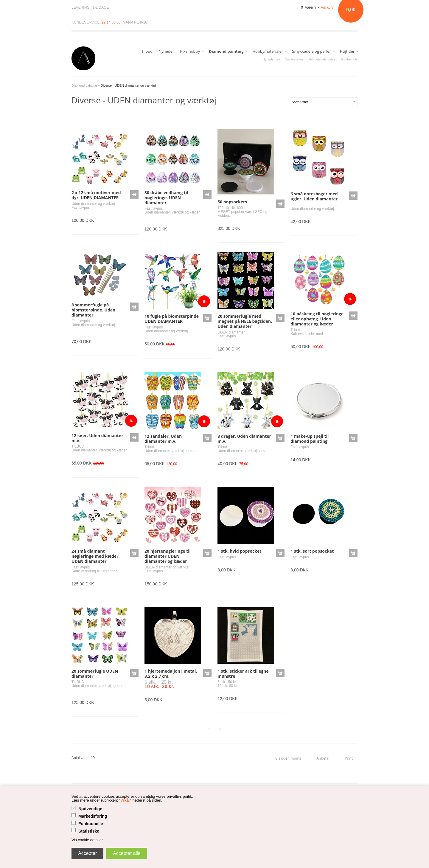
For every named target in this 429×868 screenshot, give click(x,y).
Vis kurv (327, 7)
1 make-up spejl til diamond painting (310, 439)
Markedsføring (93, 816)
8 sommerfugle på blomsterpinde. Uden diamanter (93, 310)
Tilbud (147, 51)
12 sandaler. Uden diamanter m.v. (163, 439)
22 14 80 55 (111, 22)
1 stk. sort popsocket (312, 551)
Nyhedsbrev (271, 59)
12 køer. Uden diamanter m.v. (97, 438)
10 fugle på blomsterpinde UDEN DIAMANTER (172, 319)
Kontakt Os (349, 59)
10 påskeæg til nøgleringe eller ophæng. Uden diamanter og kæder (317, 319)
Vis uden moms (288, 758)
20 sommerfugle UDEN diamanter (95, 674)
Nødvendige (90, 809)
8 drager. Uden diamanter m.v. (244, 439)
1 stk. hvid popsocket (239, 551)
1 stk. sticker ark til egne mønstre (243, 674)
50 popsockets (232, 202)
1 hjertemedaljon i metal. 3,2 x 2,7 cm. (171, 674)
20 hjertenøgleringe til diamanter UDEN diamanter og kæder (168, 556)
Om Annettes (294, 59)
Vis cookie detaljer (87, 840)
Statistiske (89, 831)
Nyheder (166, 51)
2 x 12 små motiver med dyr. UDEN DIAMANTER (96, 195)
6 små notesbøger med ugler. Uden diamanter (314, 196)
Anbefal (323, 758)
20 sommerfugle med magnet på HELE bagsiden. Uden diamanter (245, 321)
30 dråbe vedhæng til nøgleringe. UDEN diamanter (166, 198)
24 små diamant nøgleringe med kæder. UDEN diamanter (96, 556)
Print (349, 758)
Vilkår (125, 800)
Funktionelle (91, 824)
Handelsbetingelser (322, 59)
